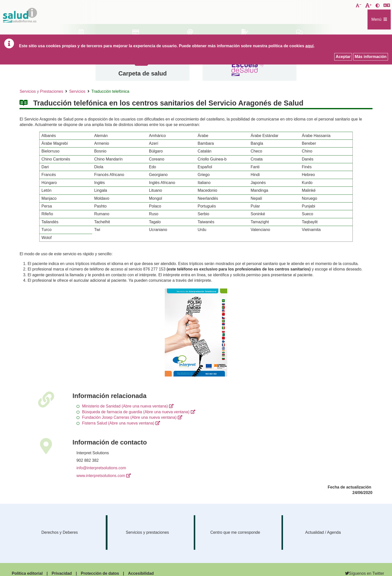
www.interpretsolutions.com (101, 476)
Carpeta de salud (142, 73)
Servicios (77, 91)
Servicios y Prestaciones (41, 91)
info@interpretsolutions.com (101, 468)
